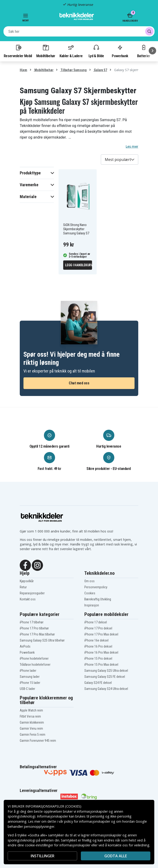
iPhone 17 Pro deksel (98, 628)
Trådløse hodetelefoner (35, 665)
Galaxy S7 (100, 70)
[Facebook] (25, 565)
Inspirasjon (92, 605)
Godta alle (116, 856)
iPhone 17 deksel (96, 622)
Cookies (90, 593)
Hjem (23, 70)
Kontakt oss (28, 599)
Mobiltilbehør (46, 51)
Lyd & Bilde (96, 51)
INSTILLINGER (43, 856)
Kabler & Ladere (71, 51)
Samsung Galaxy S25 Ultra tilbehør (42, 640)
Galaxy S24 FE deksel (98, 683)
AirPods (25, 646)
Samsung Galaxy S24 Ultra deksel (106, 689)
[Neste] (152, 51)
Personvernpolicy (96, 587)
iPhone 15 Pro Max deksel (101, 665)
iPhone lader (28, 671)
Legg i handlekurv (79, 265)
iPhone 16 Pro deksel (98, 646)
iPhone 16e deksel (96, 640)
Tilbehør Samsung (73, 70)
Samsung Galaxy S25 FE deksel (105, 677)
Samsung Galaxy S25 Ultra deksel (106, 671)
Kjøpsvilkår (27, 581)
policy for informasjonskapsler (87, 821)
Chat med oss (79, 383)
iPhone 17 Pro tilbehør (34, 628)
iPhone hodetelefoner (34, 658)
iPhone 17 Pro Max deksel (101, 634)
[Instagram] (37, 565)
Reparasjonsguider (32, 593)
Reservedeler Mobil (18, 51)
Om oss (89, 581)
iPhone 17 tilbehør (32, 622)
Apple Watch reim (31, 710)
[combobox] (79, 31)
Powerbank (120, 51)
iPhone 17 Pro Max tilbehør (37, 634)
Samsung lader (30, 677)
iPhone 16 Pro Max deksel (101, 652)
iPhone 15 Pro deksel (98, 658)
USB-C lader (27, 689)
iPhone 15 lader (30, 683)
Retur (23, 587)
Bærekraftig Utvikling (98, 599)
